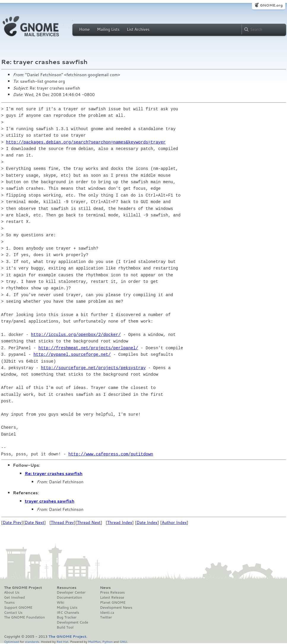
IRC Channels (68, 613)
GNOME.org (271, 5)
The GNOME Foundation (25, 617)
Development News (116, 608)
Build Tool (65, 627)
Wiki (60, 602)
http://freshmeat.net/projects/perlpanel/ (88, 348)
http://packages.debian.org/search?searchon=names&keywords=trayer (86, 142)
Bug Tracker (67, 617)
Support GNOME (18, 608)
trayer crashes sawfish (50, 501)
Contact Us (13, 613)
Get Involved (15, 597)
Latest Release (112, 597)
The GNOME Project (23, 588)
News (105, 588)
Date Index (147, 522)
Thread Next (89, 522)
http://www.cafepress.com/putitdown (111, 454)
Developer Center (71, 592)
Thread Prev (62, 522)
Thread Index (120, 522)
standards (32, 641)
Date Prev (12, 522)
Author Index (174, 522)
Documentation (69, 597)
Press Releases (112, 592)
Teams (9, 602)
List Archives (138, 29)
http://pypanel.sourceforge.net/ (72, 354)
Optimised (12, 641)
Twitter (106, 617)
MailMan (94, 641)
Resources (66, 588)
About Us (12, 592)
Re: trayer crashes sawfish (54, 474)
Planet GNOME (113, 602)
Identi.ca (107, 613)
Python (108, 641)
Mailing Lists (108, 29)
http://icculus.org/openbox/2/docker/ (76, 335)
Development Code (72, 622)
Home (85, 29)
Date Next (34, 522)
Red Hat (62, 641)
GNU (123, 641)
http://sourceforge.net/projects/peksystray (93, 368)
